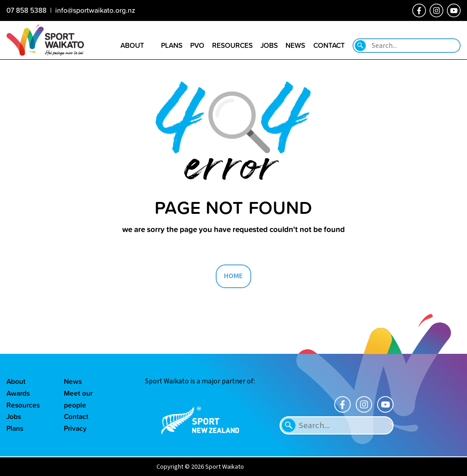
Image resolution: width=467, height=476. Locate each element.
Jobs (14, 416)
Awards (18, 393)
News (73, 381)
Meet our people (78, 399)
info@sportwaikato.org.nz (95, 10)
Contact (76, 416)
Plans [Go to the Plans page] (172, 45)
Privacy (75, 428)
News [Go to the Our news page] (295, 45)
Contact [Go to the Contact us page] (329, 45)
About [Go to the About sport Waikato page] (132, 45)
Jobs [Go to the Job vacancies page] (269, 45)
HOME (233, 276)
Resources (23, 405)
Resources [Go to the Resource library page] (232, 45)
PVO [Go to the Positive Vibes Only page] (197, 45)
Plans (15, 428)
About (16, 381)
